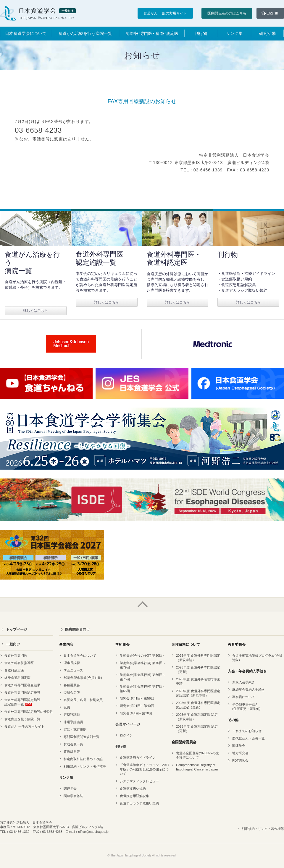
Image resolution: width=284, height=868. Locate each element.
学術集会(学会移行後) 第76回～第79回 (143, 665)
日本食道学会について (26, 33)
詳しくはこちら (35, 311)
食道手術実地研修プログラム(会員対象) (257, 658)
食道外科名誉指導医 (19, 663)
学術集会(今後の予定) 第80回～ (143, 656)
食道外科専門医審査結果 (22, 685)
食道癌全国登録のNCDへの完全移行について (197, 755)
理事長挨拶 (72, 663)
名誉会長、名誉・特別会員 (83, 700)
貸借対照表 (72, 752)
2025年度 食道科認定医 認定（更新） (197, 729)
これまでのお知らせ (247, 731)
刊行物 (201, 33)
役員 (67, 707)
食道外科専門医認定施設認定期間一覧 (22, 702)
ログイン (126, 735)
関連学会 (70, 788)
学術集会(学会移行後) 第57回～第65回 (143, 689)
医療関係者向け (78, 629)
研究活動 (267, 33)
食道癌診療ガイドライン (138, 757)
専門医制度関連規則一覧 (82, 737)
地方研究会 (240, 753)
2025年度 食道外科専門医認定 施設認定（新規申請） (198, 693)
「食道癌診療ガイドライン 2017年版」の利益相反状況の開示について (145, 769)
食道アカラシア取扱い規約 (139, 803)
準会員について (244, 697)
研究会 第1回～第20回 (136, 713)
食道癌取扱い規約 (133, 788)
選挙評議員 (72, 715)
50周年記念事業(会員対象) (83, 678)
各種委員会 (72, 685)
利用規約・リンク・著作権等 (85, 766)
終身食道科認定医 (17, 678)
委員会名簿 (72, 692)
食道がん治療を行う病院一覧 (85, 33)
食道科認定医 (14, 670)
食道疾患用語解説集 (134, 796)
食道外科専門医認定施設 (22, 692)
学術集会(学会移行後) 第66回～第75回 (143, 677)
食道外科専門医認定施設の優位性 (29, 712)
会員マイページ (128, 724)
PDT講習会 (240, 760)
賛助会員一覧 (73, 744)
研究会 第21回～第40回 (137, 706)
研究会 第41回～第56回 (137, 698)
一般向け (13, 644)
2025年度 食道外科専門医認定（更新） (198, 670)
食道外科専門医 (16, 656)
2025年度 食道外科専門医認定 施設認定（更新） (198, 705)
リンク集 (234, 33)
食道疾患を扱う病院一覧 (22, 719)
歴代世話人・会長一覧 (248, 738)
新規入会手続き (244, 682)
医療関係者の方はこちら (227, 13)
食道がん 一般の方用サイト (165, 13)
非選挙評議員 (73, 722)
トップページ (17, 629)
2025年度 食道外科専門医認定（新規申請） (198, 658)
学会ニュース (73, 670)
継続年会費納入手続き (248, 689)
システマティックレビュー (139, 781)
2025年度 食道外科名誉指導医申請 (198, 681)
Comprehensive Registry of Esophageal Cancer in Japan (197, 767)
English (272, 13)
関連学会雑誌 (73, 796)
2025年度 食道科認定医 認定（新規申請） (197, 717)
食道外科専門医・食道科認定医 (151, 33)
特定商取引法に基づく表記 (83, 759)
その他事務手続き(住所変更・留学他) (246, 706)
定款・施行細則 (75, 729)
